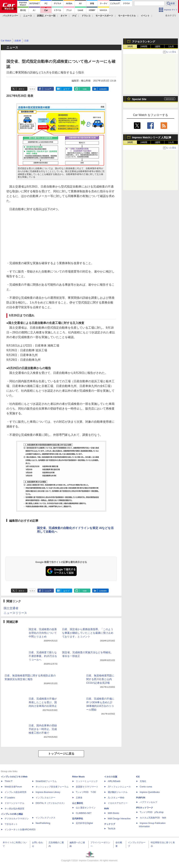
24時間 (144, 46)
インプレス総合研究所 (16, 792)
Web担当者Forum (13, 787)
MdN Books (113, 813)
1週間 (158, 46)
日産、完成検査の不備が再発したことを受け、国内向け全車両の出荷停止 (43, 702)
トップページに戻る (61, 754)
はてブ (66, 89)
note (85, 89)
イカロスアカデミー (118, 803)
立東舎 (79, 798)
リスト (32, 89)
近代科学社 (78, 819)
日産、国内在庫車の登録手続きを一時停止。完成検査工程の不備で (43, 729)
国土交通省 (11, 608)
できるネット (11, 824)
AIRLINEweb (114, 781)
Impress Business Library (48, 792)
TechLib (112, 829)
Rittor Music (78, 777)
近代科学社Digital (84, 823)
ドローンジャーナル (14, 803)
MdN (106, 809)
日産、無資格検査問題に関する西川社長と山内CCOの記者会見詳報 (100, 679)
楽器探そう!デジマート (87, 787)
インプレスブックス (45, 818)
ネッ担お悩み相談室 (14, 809)
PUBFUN (141, 798)
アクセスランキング (144, 42)
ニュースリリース (15, 613)
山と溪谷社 (78, 803)
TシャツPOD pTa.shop (152, 812)
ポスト (22, 89)
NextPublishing (43, 823)
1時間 (130, 46)
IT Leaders (10, 798)
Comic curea (146, 787)
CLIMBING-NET (84, 813)
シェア (48, 89)
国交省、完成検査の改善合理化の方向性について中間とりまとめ (43, 633)
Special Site (139, 99)
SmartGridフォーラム (46, 781)
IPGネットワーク (145, 808)
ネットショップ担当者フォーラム (52, 787)
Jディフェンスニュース (119, 787)
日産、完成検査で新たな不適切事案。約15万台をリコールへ (43, 656)
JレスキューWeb (116, 798)
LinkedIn (103, 89)
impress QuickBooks (150, 792)
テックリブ (110, 824)
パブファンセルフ (148, 802)
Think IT (8, 781)
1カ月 (171, 46)
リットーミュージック (87, 781)
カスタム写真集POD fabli (153, 818)
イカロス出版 (111, 777)
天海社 (143, 781)
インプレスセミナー (45, 798)
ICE (138, 777)
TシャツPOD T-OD (86, 792)
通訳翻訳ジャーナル (118, 792)
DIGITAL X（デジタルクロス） (51, 803)
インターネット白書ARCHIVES (20, 830)
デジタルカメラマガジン (17, 819)
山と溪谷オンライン (86, 808)
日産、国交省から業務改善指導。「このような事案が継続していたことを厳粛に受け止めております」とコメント (88, 633)
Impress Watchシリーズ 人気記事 (152, 137)
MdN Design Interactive (119, 819)
